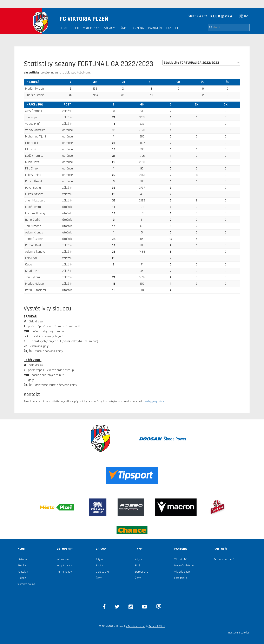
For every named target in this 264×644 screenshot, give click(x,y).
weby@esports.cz (155, 401)
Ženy (99, 578)
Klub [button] (75, 28)
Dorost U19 (102, 572)
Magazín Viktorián (185, 566)
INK (123, 82)
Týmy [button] (123, 28)
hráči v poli (35, 105)
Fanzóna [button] (137, 28)
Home (64, 28)
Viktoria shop (182, 572)
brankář (33, 82)
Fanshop (173, 28)
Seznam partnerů (224, 559)
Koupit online (64, 566)
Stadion (22, 566)
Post (67, 105)
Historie (22, 559)
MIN (95, 82)
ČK (228, 82)
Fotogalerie (181, 578)
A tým (99, 559)
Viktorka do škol (27, 584)
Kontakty (23, 572)
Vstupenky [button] (91, 28)
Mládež (22, 578)
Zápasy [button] (109, 28)
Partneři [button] (155, 28)
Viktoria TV (180, 559)
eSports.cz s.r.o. (136, 626)
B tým (99, 566)
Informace (63, 559)
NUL (151, 82)
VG (178, 82)
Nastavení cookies (239, 633)
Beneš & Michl (157, 626)
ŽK (203, 82)
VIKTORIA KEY (198, 16)
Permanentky (65, 572)
